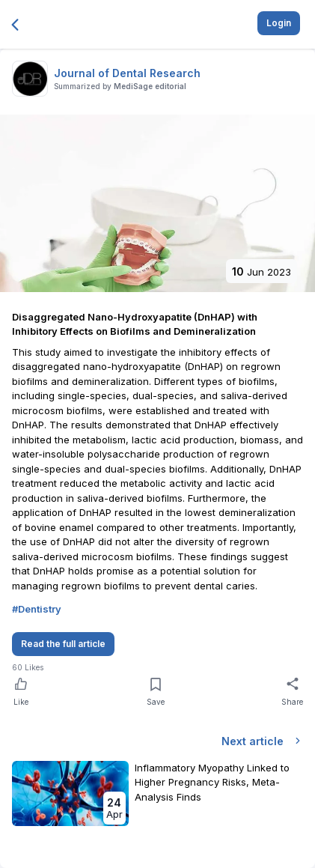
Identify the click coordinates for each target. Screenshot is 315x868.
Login (279, 23)
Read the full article (63, 644)
